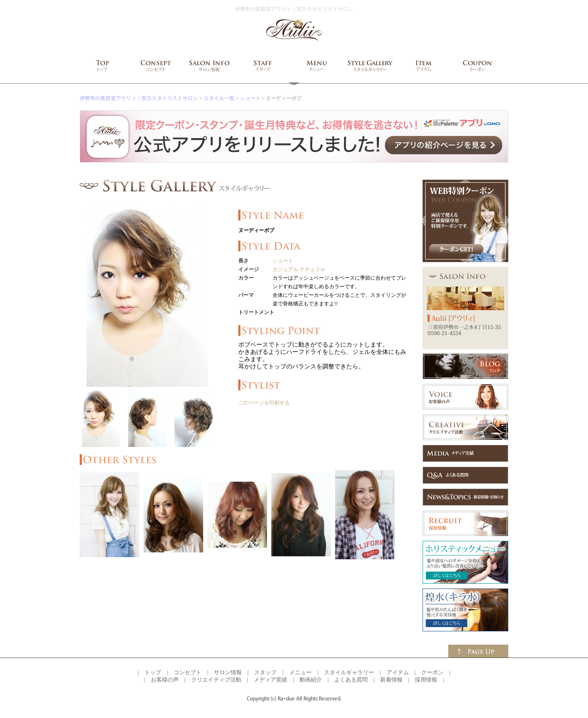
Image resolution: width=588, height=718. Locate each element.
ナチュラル (312, 269)
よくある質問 (351, 680)
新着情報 (391, 680)
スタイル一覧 (219, 98)
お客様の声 (165, 680)
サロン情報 (228, 672)
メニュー (300, 672)
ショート (250, 98)
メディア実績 (270, 680)
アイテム (398, 672)
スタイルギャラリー (349, 672)
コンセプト (187, 672)
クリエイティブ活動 (216, 680)
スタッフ (265, 672)
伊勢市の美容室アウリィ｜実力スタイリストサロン (139, 98)
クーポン (432, 672)
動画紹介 (311, 680)
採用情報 (426, 680)
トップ (153, 672)
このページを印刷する (264, 403)
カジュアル (285, 269)
